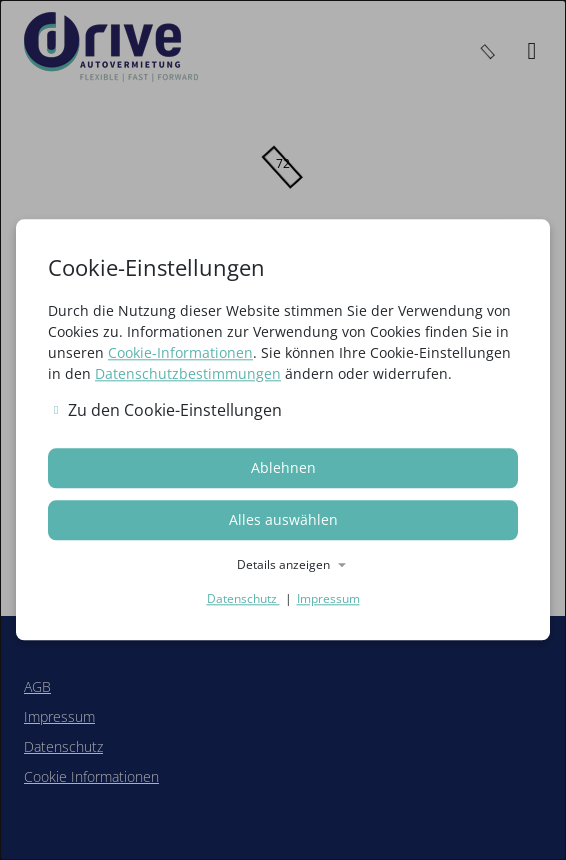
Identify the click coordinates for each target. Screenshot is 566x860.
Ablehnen (283, 468)
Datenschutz (243, 599)
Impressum (328, 599)
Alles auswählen (283, 520)
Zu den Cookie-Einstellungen (168, 410)
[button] (283, 566)
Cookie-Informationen (180, 352)
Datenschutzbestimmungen (188, 373)
